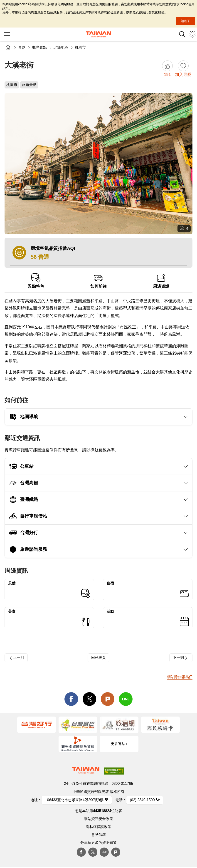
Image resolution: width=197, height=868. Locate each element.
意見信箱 (98, 835)
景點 (22, 47)
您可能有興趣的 (192, 34)
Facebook (81, 852)
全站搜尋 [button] (182, 34)
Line (104, 852)
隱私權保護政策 (98, 827)
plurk (116, 852)
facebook (71, 699)
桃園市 (80, 47)
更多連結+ (119, 744)
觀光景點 (39, 47)
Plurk (108, 699)
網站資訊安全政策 (98, 819)
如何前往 (98, 281)
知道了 (185, 21)
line (126, 699)
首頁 (8, 47)
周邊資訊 (161, 281)
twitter (89, 699)
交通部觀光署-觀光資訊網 (98, 34)
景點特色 (36, 281)
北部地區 (61, 47)
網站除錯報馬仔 (180, 677)
